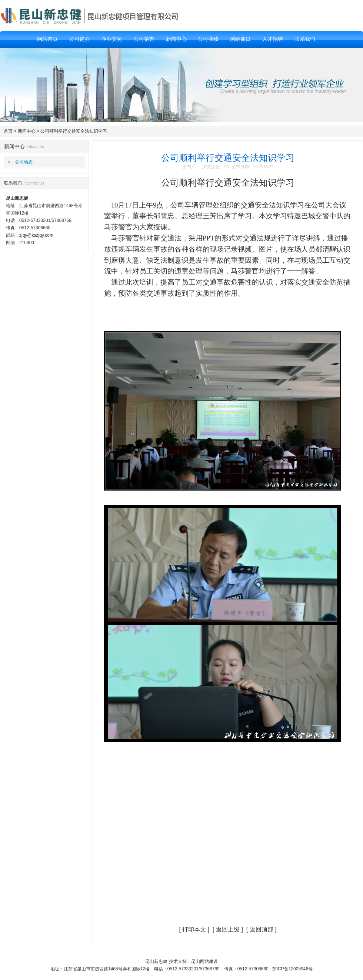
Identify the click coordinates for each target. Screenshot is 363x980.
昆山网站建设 (204, 961)
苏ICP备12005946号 (292, 969)
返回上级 (228, 929)
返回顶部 (262, 929)
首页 (8, 131)
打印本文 (194, 929)
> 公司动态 (20, 162)
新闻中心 (27, 131)
